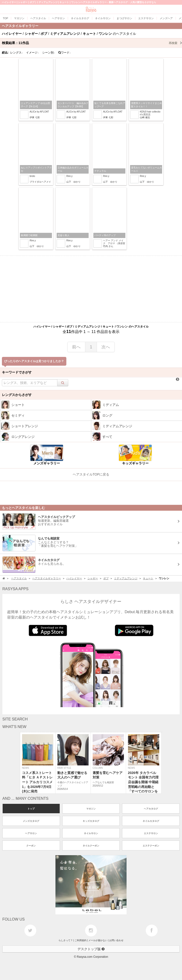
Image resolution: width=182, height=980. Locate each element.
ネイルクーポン (91, 846)
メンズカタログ (31, 821)
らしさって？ (66, 940)
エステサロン (151, 833)
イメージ (32, 53)
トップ (31, 809)
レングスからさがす (17, 395)
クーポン (31, 846)
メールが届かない (98, 940)
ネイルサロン (91, 833)
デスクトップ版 (91, 949)
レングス (17, 53)
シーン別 (49, 53)
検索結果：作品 (92, 43)
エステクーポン (151, 846)
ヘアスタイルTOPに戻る (91, 474)
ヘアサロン (31, 833)
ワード (65, 53)
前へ (76, 347)
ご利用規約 (81, 940)
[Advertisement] (91, 289)
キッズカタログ (91, 821)
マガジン (91, 809)
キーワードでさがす (17, 372)
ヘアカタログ (151, 809)
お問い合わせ (116, 940)
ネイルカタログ (151, 821)
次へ (106, 347)
